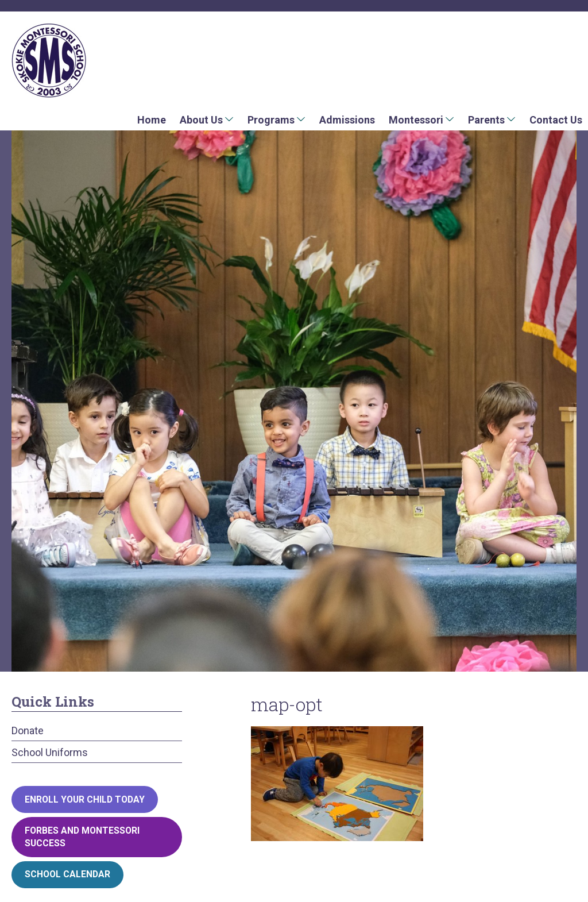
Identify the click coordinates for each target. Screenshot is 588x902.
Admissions (347, 120)
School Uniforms (50, 752)
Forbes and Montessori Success (82, 837)
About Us (201, 120)
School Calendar (67, 874)
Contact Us (556, 120)
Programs (271, 120)
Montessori (416, 120)
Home (152, 120)
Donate (28, 731)
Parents (486, 120)
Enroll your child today (85, 799)
